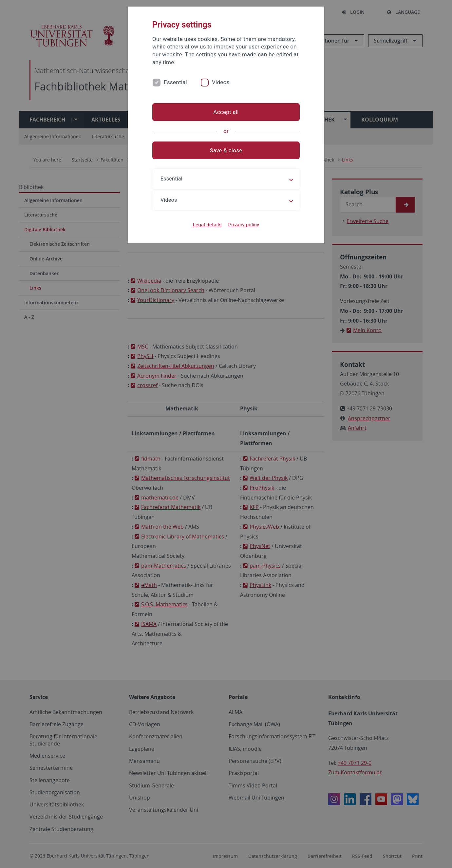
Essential (175, 82)
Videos (221, 82)
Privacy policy (244, 225)
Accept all (226, 112)
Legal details (207, 225)
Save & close (226, 150)
